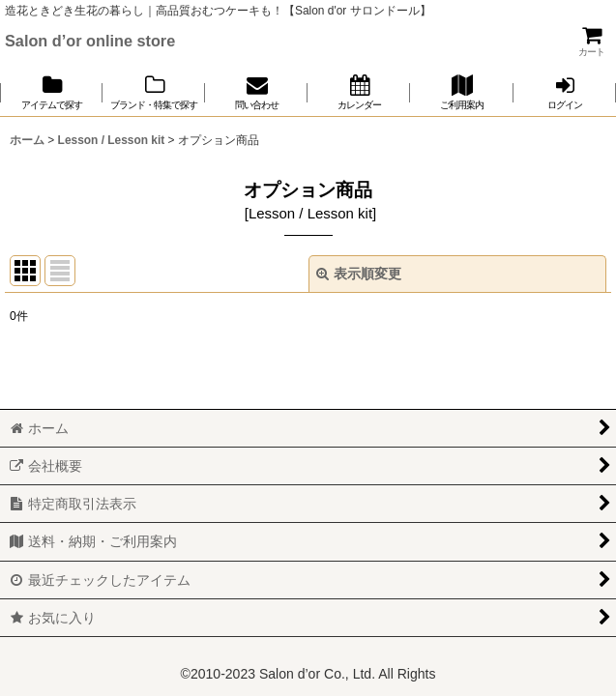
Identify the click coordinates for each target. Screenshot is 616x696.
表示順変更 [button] (359, 274)
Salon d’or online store (90, 41)
